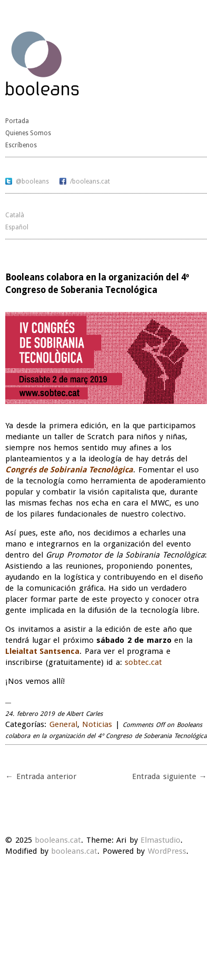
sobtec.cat (143, 662)
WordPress (167, 851)
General (63, 724)
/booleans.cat (90, 181)
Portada (17, 121)
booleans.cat (58, 840)
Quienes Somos (28, 133)
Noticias (97, 724)
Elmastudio (160, 840)
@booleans (32, 181)
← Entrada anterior (41, 776)
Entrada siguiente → (169, 776)
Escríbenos (21, 145)
